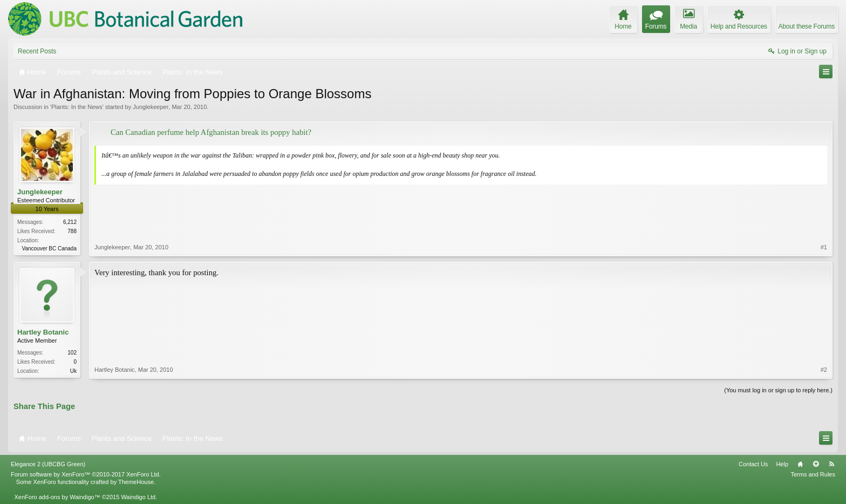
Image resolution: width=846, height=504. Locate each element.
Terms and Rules (813, 474)
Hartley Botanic (43, 332)
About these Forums (807, 26)
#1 (824, 247)
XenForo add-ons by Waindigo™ (57, 497)
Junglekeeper (151, 107)
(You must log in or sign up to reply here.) (778, 390)
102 (72, 353)
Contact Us (753, 464)
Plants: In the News (77, 107)
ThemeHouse (136, 482)
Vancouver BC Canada (49, 248)
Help (782, 464)
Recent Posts (37, 51)
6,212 (70, 222)
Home (800, 464)
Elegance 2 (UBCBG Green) (48, 464)
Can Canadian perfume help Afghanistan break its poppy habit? (211, 132)
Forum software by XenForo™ (86, 474)
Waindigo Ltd (138, 497)
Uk (73, 371)
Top (816, 464)
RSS (831, 464)
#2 (824, 370)
